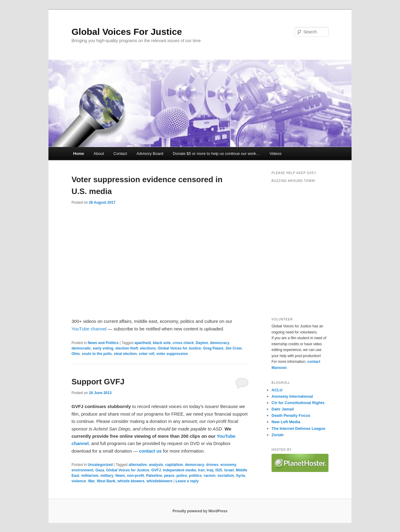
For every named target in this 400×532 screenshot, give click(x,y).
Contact (120, 154)
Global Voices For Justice (127, 32)
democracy (220, 343)
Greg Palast (213, 348)
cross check (183, 343)
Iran (201, 470)
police (182, 476)
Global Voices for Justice (180, 348)
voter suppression (172, 354)
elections (148, 348)
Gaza (100, 470)
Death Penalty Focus (291, 415)
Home (78, 154)
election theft (127, 348)
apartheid (143, 343)
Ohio (76, 354)
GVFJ (156, 470)
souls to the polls (97, 354)
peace (169, 476)
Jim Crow (233, 348)
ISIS (219, 470)
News (120, 476)
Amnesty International (292, 396)
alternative (138, 465)
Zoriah (278, 435)
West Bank (106, 481)
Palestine (154, 476)
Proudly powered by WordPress (200, 511)
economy (228, 465)
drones (212, 465)
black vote (162, 343)
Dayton (202, 343)
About (99, 154)
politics (195, 476)
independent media (179, 470)
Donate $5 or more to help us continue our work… (216, 154)
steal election (125, 354)
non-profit (136, 476)
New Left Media (286, 422)
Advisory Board (150, 154)
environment (82, 470)
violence (79, 481)
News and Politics (103, 343)
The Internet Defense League (298, 428)
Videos (275, 154)
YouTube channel (89, 329)
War (92, 481)
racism (210, 476)
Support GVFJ (98, 382)
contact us (150, 451)
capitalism (174, 465)
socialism (226, 476)
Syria (240, 476)
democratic (81, 348)
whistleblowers (159, 481)
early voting (103, 348)
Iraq (210, 470)
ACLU (277, 390)
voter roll (147, 354)
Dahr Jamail (283, 409)
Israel (229, 470)
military (107, 476)
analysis (156, 465)
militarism (90, 476)
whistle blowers (131, 481)
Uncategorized (100, 465)
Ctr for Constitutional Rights (298, 403)
